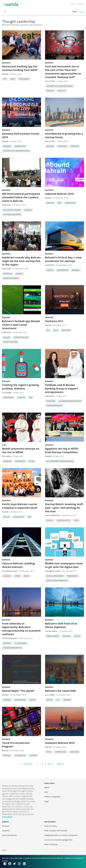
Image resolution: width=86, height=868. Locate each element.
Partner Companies (52, 797)
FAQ (46, 792)
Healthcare (9, 398)
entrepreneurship (54, 406)
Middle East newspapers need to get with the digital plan (64, 565)
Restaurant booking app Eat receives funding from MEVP (20, 68)
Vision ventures (10, 342)
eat (5, 79)
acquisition (18, 517)
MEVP (13, 79)
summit (19, 274)
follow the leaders (12, 210)
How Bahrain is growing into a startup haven (64, 135)
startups (62, 91)
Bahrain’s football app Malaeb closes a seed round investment (21, 325)
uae (30, 398)
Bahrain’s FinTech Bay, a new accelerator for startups (63, 259)
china (17, 576)
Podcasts (6, 826)
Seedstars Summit (11, 278)
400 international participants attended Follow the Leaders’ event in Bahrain (21, 197)
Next (59, 764)
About (73, 4)
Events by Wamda (9, 835)
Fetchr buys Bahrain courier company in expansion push (20, 506)
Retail (32, 461)
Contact (81, 4)
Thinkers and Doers (12, 214)
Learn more (7, 817)
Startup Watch (64, 520)
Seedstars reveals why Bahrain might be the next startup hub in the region (21, 261)
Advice (77, 636)
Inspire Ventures (21, 337)
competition (61, 752)
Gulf (56, 330)
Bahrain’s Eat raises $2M (60, 691)
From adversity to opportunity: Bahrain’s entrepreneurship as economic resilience (21, 629)
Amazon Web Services (13, 648)
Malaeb (7, 337)
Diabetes (21, 398)
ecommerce (20, 461)
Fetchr (6, 517)
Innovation (70, 203)
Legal (46, 801)
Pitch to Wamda (51, 844)
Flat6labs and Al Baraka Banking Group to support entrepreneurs (62, 388)
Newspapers (72, 576)
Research (6, 831)
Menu (75, 12)
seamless (7, 461)
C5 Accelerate (21, 643)
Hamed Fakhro (53, 636)
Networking (20, 700)
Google (50, 520)
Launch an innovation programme (58, 840)
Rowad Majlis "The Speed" (18, 691)
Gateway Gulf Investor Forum (59, 86)
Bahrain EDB (20, 146)
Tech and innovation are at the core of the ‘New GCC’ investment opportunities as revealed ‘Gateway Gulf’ (63, 72)
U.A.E (4, 445)
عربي (82, 12)
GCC (48, 330)
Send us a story (51, 826)
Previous (28, 764)
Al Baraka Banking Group (70, 401)
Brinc (26, 576)
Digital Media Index (55, 576)
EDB (59, 203)
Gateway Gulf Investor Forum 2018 (21, 135)
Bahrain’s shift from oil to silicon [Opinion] (61, 625)
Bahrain (6, 63)
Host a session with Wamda (56, 831)
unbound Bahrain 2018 (59, 194)
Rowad (33, 700)
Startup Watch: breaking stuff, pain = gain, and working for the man (64, 508)
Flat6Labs (51, 401)
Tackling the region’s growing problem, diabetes (21, 387)
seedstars (8, 274)
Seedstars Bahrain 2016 (60, 743)
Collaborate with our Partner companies (61, 835)
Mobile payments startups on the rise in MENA (21, 450)
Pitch (49, 752)
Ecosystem (62, 146)
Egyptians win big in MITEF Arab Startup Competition (62, 450)
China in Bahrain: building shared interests (18, 565)
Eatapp (49, 700)
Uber (76, 520)
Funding (33, 755)
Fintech (50, 270)
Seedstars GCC (54, 321)
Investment (24, 79)
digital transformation (57, 581)
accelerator (62, 270)
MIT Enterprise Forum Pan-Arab (60, 461)
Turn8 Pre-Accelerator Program (16, 745)
